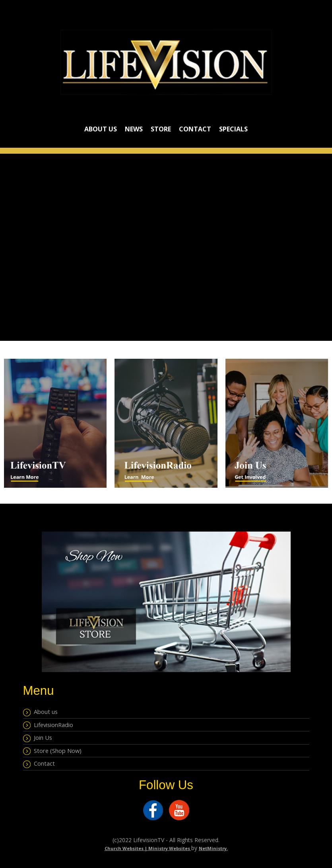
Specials (233, 129)
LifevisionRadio (48, 725)
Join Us (38, 738)
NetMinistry (213, 848)
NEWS (134, 129)
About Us (101, 129)
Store (161, 129)
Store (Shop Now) (52, 751)
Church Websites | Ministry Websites (148, 848)
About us (40, 712)
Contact (195, 129)
